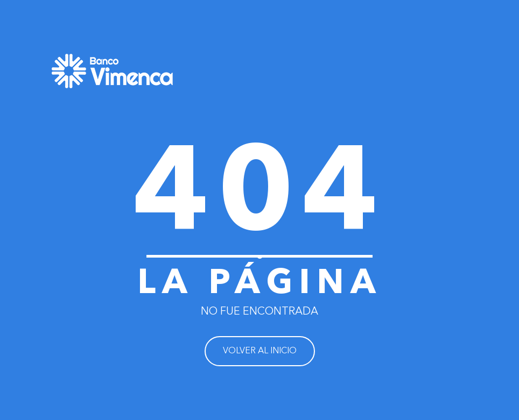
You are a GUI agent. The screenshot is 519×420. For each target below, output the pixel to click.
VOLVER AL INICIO (260, 351)
